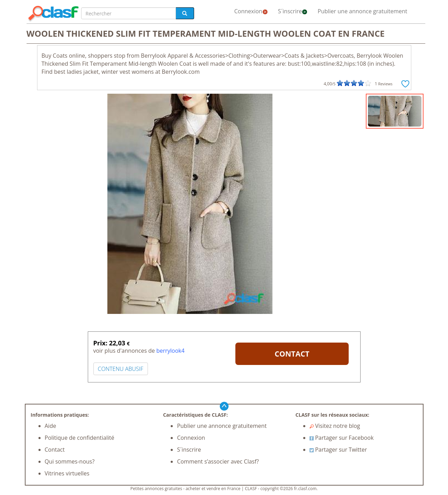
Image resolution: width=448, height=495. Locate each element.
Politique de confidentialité (80, 438)
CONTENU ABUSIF (121, 369)
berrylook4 (170, 351)
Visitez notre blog (335, 426)
